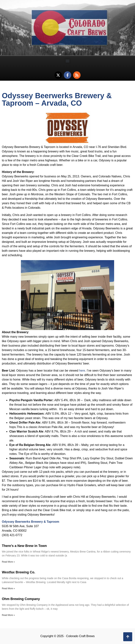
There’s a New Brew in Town (24, 546)
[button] (68, 61)
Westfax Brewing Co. (19, 572)
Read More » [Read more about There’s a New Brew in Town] (8, 562)
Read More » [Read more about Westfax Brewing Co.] (8, 588)
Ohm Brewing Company (21, 599)
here (82, 371)
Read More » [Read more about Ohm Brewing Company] (8, 615)
